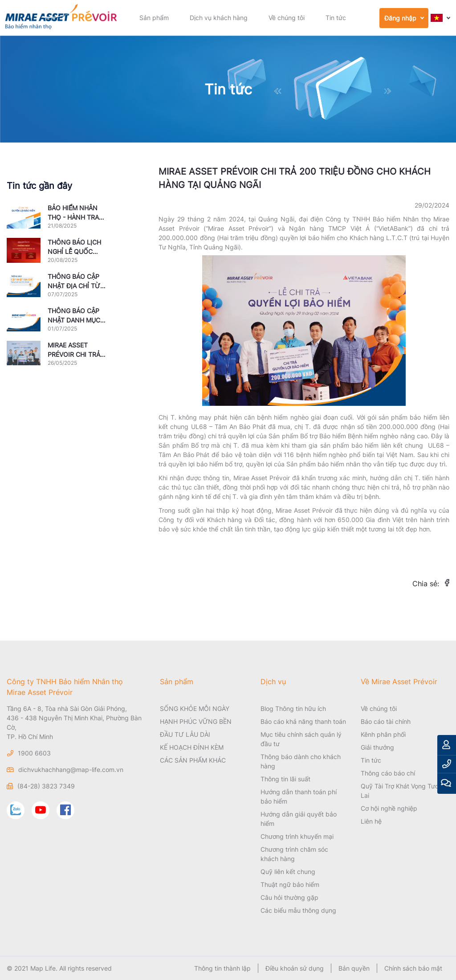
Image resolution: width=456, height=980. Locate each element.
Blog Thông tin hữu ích (293, 708)
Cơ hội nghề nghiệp (389, 808)
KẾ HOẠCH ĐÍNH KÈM (192, 747)
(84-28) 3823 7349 (46, 786)
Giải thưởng (377, 747)
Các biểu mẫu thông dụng (298, 910)
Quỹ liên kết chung (288, 872)
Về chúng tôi (287, 18)
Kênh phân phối (383, 734)
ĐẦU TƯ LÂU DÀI (185, 734)
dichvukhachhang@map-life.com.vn (71, 770)
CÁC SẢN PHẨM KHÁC (193, 760)
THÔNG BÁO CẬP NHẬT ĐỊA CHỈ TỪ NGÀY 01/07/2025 (74, 286)
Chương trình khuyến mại (297, 836)
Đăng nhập (400, 18)
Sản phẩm (154, 18)
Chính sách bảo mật (413, 968)
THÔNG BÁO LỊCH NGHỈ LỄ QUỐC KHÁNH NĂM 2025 (75, 251)
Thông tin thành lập (222, 968)
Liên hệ (371, 821)
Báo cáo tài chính (386, 721)
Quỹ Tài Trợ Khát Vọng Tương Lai (403, 791)
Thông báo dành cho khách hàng (301, 761)
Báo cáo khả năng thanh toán (303, 721)
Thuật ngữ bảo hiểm (290, 884)
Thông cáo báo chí (388, 773)
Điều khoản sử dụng (295, 968)
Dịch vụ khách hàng (219, 18)
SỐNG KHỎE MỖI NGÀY (195, 708)
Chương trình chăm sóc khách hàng (294, 854)
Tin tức (336, 18)
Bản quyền (354, 968)
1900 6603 (34, 753)
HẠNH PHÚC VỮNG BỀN (196, 721)
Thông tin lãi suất (285, 779)
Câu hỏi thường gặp (289, 897)
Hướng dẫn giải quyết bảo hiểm (299, 819)
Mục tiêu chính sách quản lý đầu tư (301, 739)
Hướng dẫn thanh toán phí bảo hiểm (299, 796)
